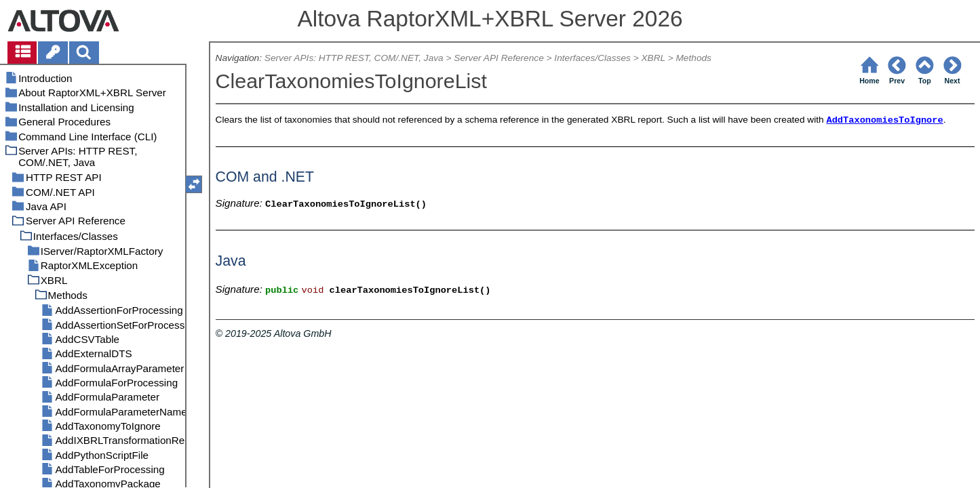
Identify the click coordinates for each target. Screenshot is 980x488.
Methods (693, 58)
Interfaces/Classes (592, 58)
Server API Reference (498, 58)
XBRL (653, 58)
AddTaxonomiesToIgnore (884, 120)
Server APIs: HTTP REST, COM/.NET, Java (354, 58)
